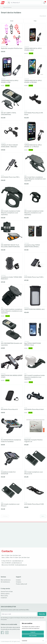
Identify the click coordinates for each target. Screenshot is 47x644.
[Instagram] (7, 633)
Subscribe (42, 614)
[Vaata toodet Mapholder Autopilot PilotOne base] (12, 35)
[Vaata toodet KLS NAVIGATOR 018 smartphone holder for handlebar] (12, 426)
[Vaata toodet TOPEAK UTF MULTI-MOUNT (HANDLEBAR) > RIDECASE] (12, 131)
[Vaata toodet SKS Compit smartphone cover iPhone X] (12, 490)
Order (12, 21)
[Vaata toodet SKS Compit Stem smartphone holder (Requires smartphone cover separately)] (35, 163)
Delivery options (5, 594)
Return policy (4, 596)
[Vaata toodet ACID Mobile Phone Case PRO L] (12, 163)
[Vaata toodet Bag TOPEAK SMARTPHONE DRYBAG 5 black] (35, 329)
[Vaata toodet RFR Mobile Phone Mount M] (12, 396)
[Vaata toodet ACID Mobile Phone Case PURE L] (35, 263)
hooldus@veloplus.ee (21, 565)
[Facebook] (2, 633)
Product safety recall (21, 584)
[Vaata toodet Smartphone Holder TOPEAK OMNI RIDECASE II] (12, 263)
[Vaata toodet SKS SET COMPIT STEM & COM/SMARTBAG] (12, 99)
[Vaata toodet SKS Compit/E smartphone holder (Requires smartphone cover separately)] (35, 362)
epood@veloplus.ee (18, 561)
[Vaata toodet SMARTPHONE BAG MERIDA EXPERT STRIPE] (12, 362)
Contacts (18, 580)
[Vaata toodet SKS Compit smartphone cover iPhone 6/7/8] (35, 458)
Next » (43, 516)
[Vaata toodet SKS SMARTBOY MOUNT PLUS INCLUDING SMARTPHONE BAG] (12, 231)
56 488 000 (8, 563)
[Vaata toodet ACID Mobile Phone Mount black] (35, 396)
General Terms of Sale (7, 592)
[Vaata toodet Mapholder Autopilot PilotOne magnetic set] (35, 426)
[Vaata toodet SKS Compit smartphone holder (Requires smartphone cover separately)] (12, 197)
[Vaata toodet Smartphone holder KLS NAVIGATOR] (12, 458)
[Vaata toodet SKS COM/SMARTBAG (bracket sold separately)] (12, 329)
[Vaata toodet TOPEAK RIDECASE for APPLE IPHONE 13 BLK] (35, 35)
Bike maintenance (6, 580)
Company (19, 582)
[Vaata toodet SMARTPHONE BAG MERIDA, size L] (35, 295)
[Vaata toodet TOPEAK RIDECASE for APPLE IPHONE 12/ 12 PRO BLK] (35, 131)
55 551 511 (9, 561)
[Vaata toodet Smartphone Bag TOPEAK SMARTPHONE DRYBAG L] (35, 231)
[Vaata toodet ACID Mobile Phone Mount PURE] (35, 490)
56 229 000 (11, 565)
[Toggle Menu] (3, 3)
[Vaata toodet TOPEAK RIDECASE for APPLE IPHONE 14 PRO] (12, 67)
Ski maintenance (5, 582)
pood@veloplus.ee (17, 563)
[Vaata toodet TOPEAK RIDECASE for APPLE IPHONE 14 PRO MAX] (35, 67)
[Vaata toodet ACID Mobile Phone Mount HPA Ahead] (35, 99)
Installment (4, 598)
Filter (35, 21)
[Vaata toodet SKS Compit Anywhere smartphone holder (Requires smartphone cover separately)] (12, 295)
